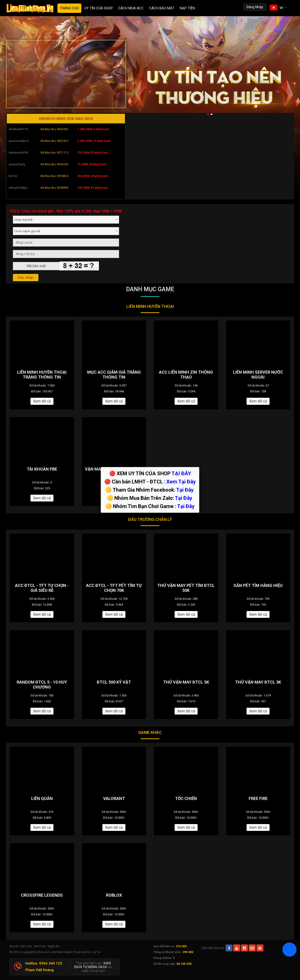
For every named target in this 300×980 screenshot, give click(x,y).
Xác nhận (26, 277)
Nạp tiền (187, 8)
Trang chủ (69, 8)
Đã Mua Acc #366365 (54, 129)
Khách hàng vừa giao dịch (66, 119)
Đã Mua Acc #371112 (54, 153)
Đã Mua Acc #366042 (54, 164)
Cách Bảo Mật (162, 8)
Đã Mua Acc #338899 (54, 188)
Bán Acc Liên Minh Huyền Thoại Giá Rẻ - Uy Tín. (70, 952)
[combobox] (66, 220)
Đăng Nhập (255, 7)
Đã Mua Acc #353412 (54, 141)
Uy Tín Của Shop (99, 8)
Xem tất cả (42, 401)
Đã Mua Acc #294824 (54, 176)
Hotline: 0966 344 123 (44, 963)
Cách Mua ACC (131, 8)
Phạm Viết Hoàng (39, 970)
